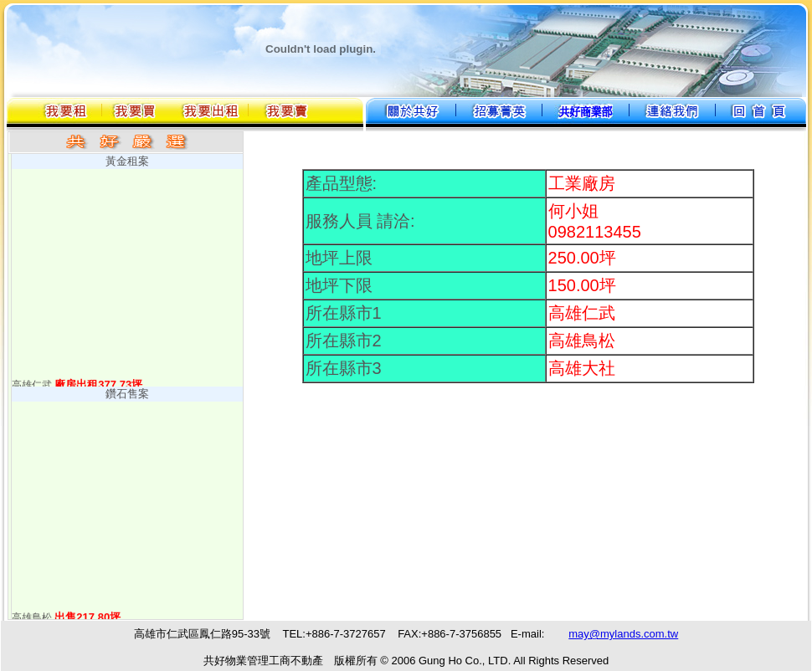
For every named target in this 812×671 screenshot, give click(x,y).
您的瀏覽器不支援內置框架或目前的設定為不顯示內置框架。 (406, 645)
